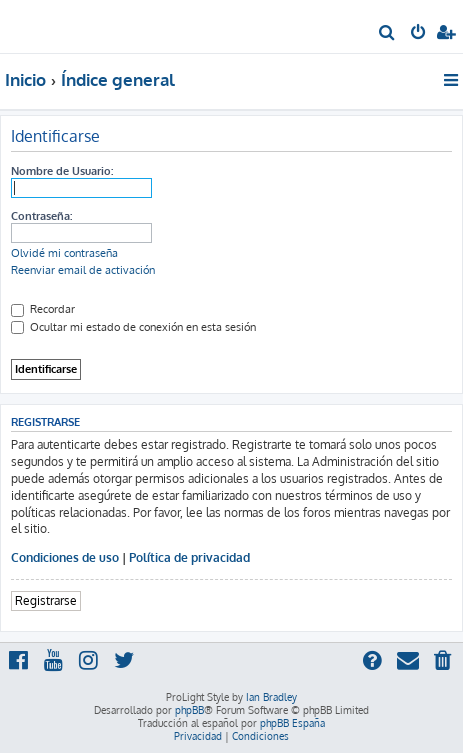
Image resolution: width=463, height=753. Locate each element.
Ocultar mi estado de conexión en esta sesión (133, 327)
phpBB (189, 710)
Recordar (43, 309)
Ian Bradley (271, 697)
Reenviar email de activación (83, 270)
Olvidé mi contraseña (64, 253)
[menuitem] (387, 34)
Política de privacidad (189, 557)
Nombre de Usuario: (62, 171)
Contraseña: (41, 216)
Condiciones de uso (65, 557)
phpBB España (292, 723)
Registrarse (46, 600)
